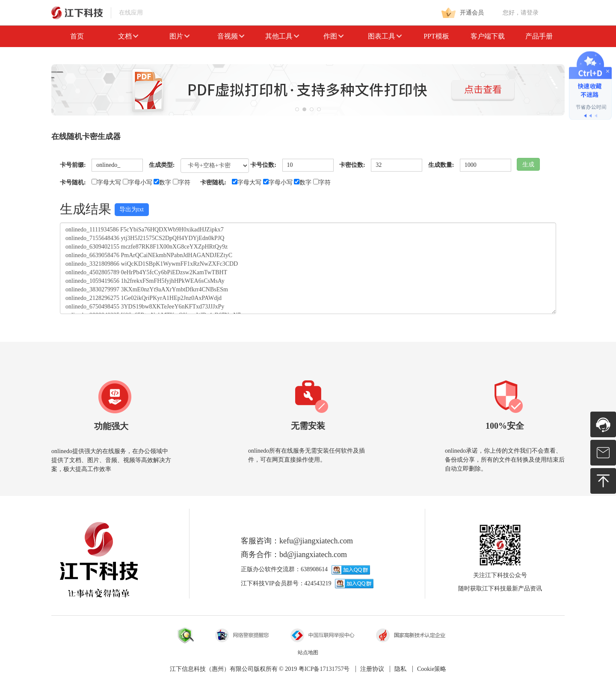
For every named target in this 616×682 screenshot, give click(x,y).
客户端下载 (488, 36)
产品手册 (539, 36)
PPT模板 (436, 36)
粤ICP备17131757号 (324, 669)
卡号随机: (73, 182)
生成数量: (441, 165)
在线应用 (97, 13)
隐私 (400, 669)
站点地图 (308, 652)
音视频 (231, 36)
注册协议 (372, 669)
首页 (77, 36)
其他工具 (282, 36)
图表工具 (385, 36)
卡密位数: (352, 165)
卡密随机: (213, 182)
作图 (334, 36)
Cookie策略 (432, 669)
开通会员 (463, 13)
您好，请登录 (521, 13)
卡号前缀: (73, 165)
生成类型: (162, 165)
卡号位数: (263, 165)
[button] (297, 109)
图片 (180, 36)
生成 (528, 165)
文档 (128, 36)
